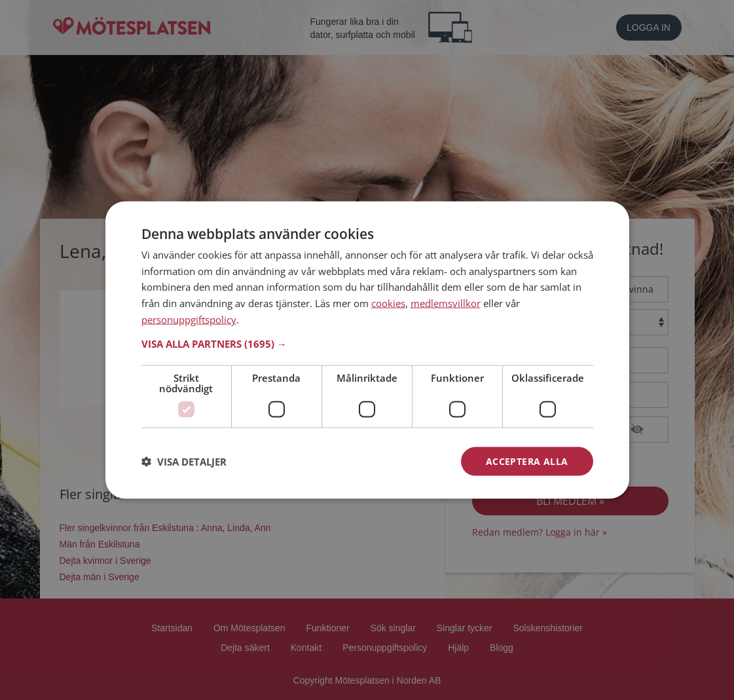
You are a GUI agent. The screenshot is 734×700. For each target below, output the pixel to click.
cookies (388, 303)
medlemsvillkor (446, 303)
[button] (367, 343)
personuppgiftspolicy (189, 319)
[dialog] (367, 350)
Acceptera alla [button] (527, 461)
